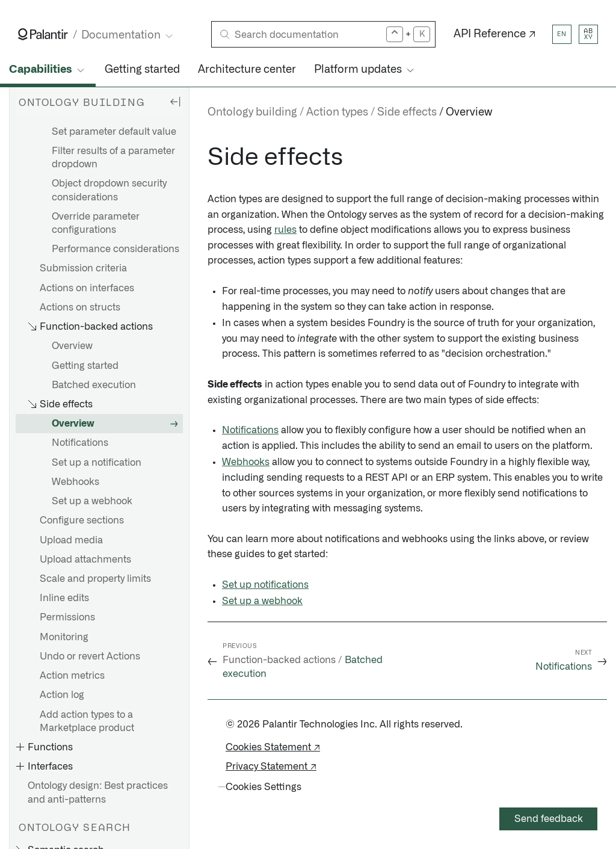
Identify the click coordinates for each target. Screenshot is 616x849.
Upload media (71, 540)
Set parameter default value (114, 132)
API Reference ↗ (495, 34)
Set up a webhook (92, 501)
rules (285, 230)
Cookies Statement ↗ (273, 747)
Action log (62, 695)
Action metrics (72, 676)
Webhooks (75, 482)
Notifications (80, 443)
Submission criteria (83, 268)
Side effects (407, 113)
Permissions (67, 617)
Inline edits (64, 598)
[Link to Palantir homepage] (43, 34)
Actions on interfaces (87, 288)
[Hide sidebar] (175, 101)
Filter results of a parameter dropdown (113, 158)
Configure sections (82, 520)
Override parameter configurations (96, 223)
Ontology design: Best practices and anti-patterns (98, 792)
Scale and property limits (95, 579)
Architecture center (247, 70)
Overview (72, 346)
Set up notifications (265, 585)
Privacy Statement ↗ (271, 767)
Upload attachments (85, 560)
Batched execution (94, 385)
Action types (337, 113)
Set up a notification (97, 463)
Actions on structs (80, 307)
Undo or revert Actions (90, 656)
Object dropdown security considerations (109, 190)
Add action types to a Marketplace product (87, 721)
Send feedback (549, 819)
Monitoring (64, 637)
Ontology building (252, 113)
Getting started (142, 70)
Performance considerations (115, 249)
